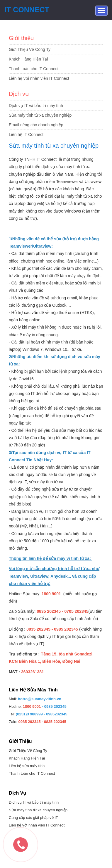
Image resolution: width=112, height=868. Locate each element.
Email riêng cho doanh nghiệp (36, 125)
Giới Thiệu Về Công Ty (30, 49)
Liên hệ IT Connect (26, 134)
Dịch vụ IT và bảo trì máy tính (36, 106)
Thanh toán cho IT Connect (34, 69)
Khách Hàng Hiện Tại (28, 59)
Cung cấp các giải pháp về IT (33, 818)
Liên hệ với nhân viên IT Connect (39, 78)
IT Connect (27, 10)
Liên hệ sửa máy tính (27, 766)
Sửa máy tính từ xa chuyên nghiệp (40, 115)
